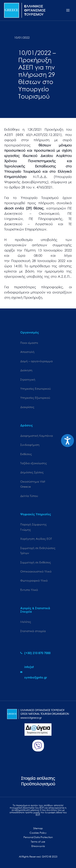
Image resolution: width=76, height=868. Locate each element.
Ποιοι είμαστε (29, 343)
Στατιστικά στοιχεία (33, 631)
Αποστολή (27, 352)
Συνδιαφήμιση (30, 445)
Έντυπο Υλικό (29, 590)
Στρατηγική (28, 379)
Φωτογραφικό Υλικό (34, 580)
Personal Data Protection (38, 837)
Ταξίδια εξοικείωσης (34, 463)
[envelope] (38, 672)
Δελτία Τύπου (29, 496)
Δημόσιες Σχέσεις (32, 472)
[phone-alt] (35, 653)
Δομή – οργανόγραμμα (36, 361)
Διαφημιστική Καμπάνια (37, 436)
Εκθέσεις (26, 454)
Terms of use (38, 842)
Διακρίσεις (27, 407)
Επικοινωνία (38, 846)
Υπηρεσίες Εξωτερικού (35, 398)
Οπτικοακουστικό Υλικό (36, 571)
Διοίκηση (26, 370)
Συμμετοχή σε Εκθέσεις (36, 562)
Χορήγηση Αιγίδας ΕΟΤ (36, 539)
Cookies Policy (38, 833)
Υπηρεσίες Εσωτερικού (35, 389)
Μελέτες (26, 622)
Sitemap (38, 828)
